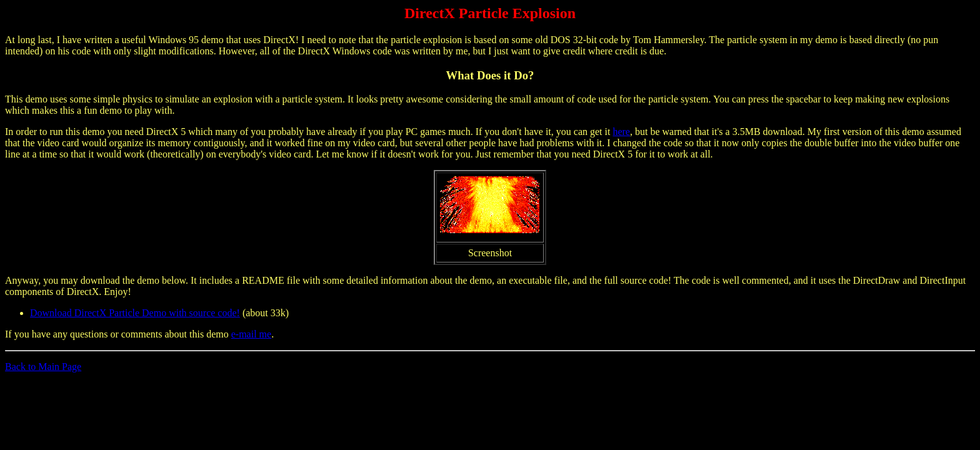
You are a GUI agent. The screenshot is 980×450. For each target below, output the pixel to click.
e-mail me (251, 334)
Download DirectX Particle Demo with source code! (135, 313)
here (621, 132)
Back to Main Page (43, 367)
